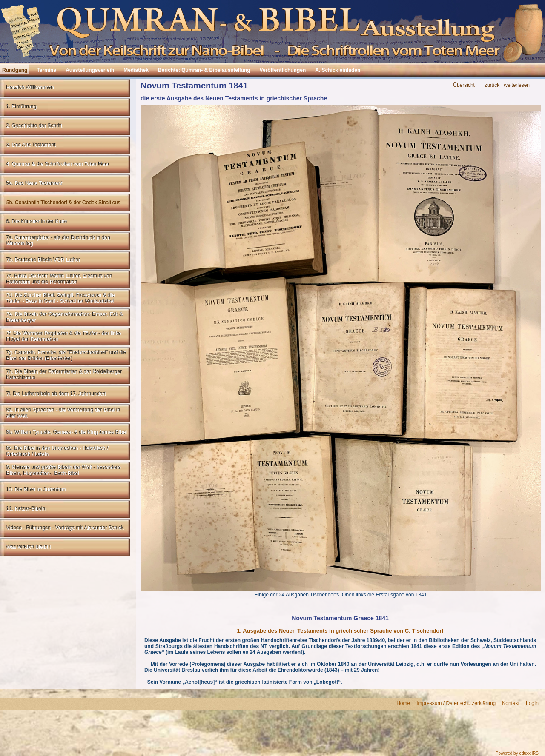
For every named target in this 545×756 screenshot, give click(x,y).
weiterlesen (517, 85)
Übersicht (464, 85)
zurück (492, 85)
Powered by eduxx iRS (517, 753)
